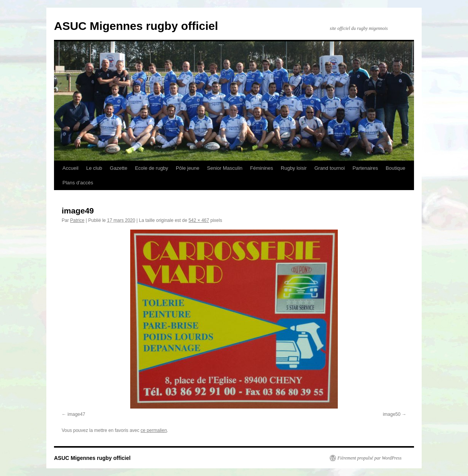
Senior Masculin (225, 168)
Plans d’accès (78, 183)
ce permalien (154, 430)
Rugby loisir (294, 168)
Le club (94, 168)
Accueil (70, 168)
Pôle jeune (187, 168)
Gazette (119, 168)
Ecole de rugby (151, 168)
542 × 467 (199, 220)
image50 (392, 414)
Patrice (77, 220)
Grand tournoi (330, 168)
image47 (76, 414)
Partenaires (365, 168)
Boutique (395, 168)
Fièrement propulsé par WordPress (369, 458)
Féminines (262, 168)
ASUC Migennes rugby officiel (136, 26)
